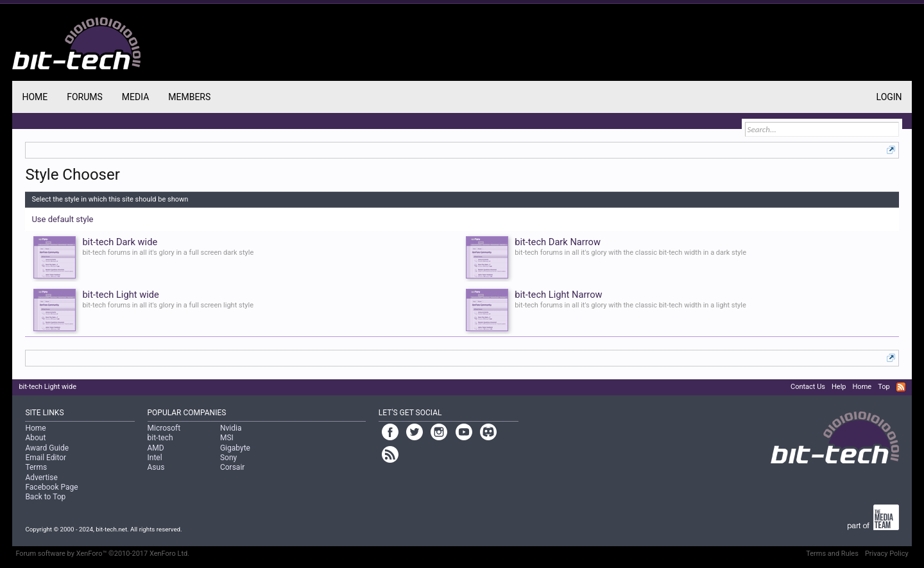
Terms (36, 467)
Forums (85, 97)
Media (135, 97)
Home (35, 97)
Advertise (41, 478)
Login (889, 97)
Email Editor (46, 458)
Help (839, 387)
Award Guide (47, 448)
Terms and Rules (832, 554)
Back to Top (45, 497)
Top (884, 387)
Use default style (62, 219)
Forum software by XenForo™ (102, 554)
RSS (901, 387)
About (35, 438)
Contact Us (808, 387)
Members (189, 97)
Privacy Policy (887, 554)
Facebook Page (51, 487)
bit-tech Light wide (47, 387)
